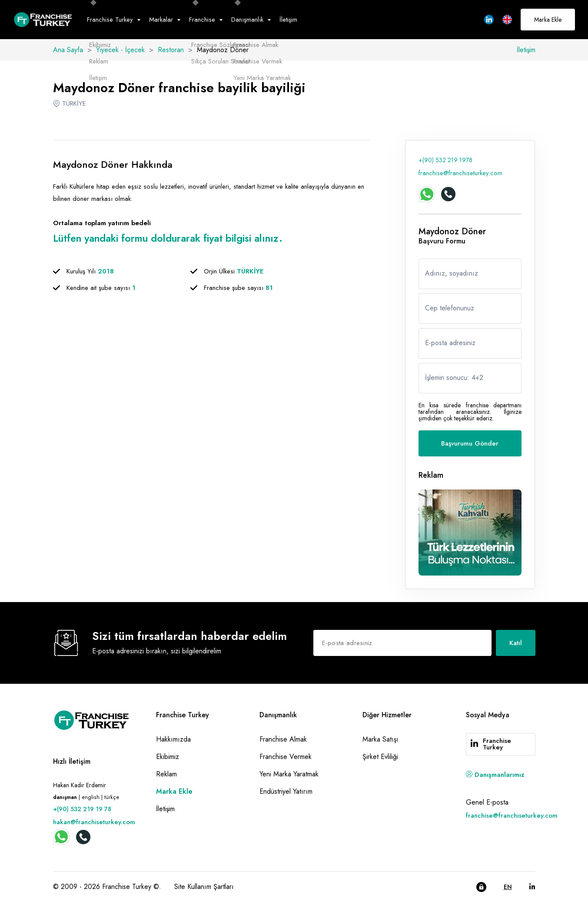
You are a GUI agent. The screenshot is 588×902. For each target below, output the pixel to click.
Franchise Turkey (497, 744)
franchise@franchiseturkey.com (460, 173)
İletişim (288, 20)
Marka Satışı (380, 739)
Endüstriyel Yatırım (286, 791)
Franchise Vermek (286, 757)
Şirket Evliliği (380, 757)
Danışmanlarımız (495, 775)
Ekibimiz (168, 757)
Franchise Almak (283, 739)
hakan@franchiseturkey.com (94, 822)
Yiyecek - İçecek (120, 50)
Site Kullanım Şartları (204, 887)
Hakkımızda (173, 739)
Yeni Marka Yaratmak (289, 774)
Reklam (166, 774)
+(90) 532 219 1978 (445, 160)
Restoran (171, 50)
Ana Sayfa (68, 50)
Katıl (516, 643)
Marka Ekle (548, 20)
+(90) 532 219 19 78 (82, 809)
